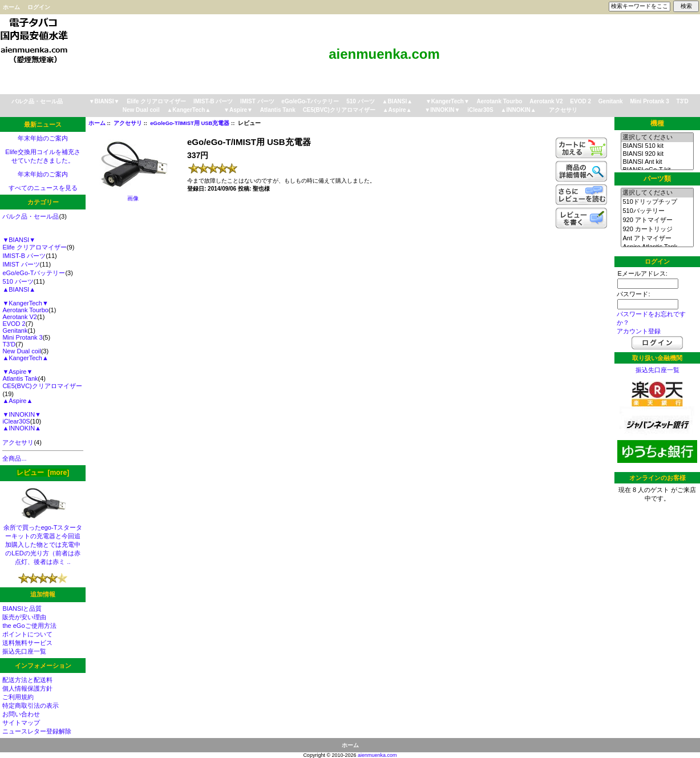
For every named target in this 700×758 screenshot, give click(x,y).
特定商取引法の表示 (31, 705)
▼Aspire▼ (238, 110)
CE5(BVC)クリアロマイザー (339, 110)
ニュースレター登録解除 (37, 731)
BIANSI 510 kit (657, 146)
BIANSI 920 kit (657, 154)
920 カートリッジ (657, 229)
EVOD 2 (580, 101)
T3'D (683, 101)
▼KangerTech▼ (448, 101)
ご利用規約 (18, 697)
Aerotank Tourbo (500, 101)
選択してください (657, 138)
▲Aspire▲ (397, 110)
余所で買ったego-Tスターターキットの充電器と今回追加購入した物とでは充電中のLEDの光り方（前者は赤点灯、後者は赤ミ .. (43, 541)
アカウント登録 (639, 331)
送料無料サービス (27, 643)
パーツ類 (657, 179)
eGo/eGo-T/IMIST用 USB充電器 (190, 123)
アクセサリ (128, 123)
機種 (657, 123)
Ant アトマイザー (657, 239)
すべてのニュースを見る (43, 188)
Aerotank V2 (546, 101)
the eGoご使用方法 (29, 626)
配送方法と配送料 (27, 680)
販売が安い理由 (24, 617)
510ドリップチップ (657, 202)
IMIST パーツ (257, 101)
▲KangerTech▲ (189, 110)
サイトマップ (21, 723)
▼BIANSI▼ (104, 101)
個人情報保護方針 (27, 688)
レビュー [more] (43, 473)
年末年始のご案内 (43, 138)
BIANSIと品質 (22, 608)
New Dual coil (141, 110)
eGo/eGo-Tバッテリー (310, 101)
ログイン (39, 7)
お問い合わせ (21, 714)
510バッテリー (657, 211)
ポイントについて (27, 634)
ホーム (11, 7)
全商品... (14, 458)
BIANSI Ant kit (657, 162)
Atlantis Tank (278, 110)
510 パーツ (360, 101)
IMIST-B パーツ (213, 101)
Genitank (611, 101)
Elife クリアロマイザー (156, 101)
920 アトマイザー (657, 220)
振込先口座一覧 (24, 651)
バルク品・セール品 (37, 101)
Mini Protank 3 (649, 101)
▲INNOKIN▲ (519, 110)
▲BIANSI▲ (398, 101)
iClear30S (480, 110)
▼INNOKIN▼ (442, 110)
